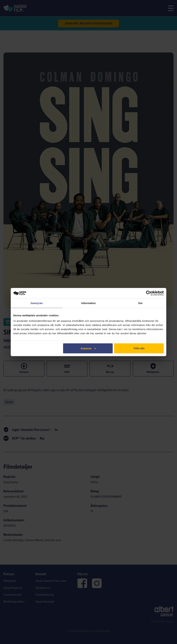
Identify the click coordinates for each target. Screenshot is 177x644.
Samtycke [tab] (37, 303)
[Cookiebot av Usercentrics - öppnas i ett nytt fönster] (149, 293)
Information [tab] (88, 303)
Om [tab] (140, 303)
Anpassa (88, 348)
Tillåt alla (139, 348)
